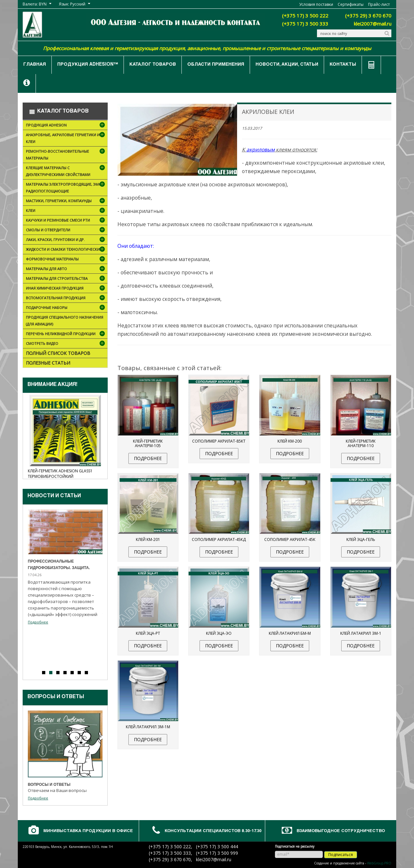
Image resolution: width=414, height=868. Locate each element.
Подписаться (341, 855)
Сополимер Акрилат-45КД (219, 539)
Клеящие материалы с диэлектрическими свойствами (66, 172)
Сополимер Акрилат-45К (290, 539)
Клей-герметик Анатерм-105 (148, 443)
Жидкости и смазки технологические (66, 250)
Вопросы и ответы (56, 697)
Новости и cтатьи (54, 496)
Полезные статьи (48, 363)
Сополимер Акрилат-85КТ (219, 441)
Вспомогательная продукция (66, 298)
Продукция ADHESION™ (88, 65)
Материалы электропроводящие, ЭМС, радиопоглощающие (66, 189)
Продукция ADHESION (66, 126)
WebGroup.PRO (379, 863)
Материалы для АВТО (66, 269)
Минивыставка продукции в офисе (88, 831)
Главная (35, 65)
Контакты (343, 65)
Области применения (216, 65)
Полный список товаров (58, 353)
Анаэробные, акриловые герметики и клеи (66, 139)
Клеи (66, 211)
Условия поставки (316, 4)
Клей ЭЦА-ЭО (219, 633)
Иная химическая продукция (66, 289)
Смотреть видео (66, 344)
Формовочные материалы (62, 260)
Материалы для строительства (66, 279)
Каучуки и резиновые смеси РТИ (66, 221)
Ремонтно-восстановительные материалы (66, 156)
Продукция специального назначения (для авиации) (65, 321)
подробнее (148, 458)
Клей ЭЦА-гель (361, 539)
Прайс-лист (379, 4)
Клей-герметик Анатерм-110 (361, 443)
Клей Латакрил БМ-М (290, 633)
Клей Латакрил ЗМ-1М (148, 727)
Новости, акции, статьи (287, 65)
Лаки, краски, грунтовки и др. (66, 240)
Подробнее (38, 622)
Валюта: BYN (35, 4)
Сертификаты (351, 4)
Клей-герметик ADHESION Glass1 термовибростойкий (60, 474)
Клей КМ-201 (148, 539)
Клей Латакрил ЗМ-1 (361, 633)
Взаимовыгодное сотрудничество (341, 831)
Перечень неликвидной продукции (66, 334)
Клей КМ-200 (290, 441)
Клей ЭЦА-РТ (148, 633)
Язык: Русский (72, 4)
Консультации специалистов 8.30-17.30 (213, 831)
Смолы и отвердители (66, 231)
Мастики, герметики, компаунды (66, 201)
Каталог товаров (153, 65)
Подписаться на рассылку (295, 846)
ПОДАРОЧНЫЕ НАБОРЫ (66, 308)
